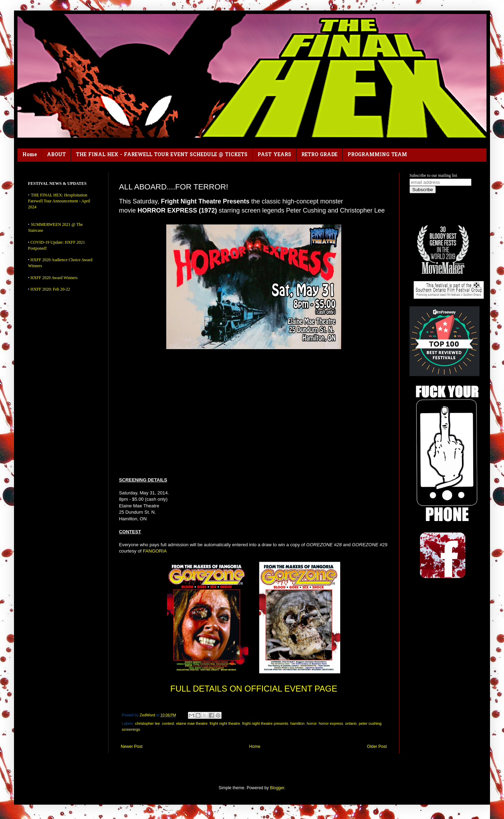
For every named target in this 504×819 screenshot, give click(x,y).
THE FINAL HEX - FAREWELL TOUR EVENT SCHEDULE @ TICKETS (162, 155)
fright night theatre (225, 723)
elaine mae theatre (192, 723)
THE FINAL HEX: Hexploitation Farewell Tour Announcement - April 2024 (59, 201)
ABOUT (56, 155)
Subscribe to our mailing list (433, 175)
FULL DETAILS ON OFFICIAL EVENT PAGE (254, 689)
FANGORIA (155, 551)
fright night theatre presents (265, 723)
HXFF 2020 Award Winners (54, 278)
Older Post (377, 747)
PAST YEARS (274, 155)
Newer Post (132, 747)
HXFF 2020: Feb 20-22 (50, 289)
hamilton (297, 723)
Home (30, 155)
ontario (351, 723)
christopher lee (148, 723)
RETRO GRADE (319, 155)
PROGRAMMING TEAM (377, 155)
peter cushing (370, 723)
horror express (331, 723)
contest (168, 723)
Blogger (277, 788)
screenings (131, 729)
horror (311, 723)
